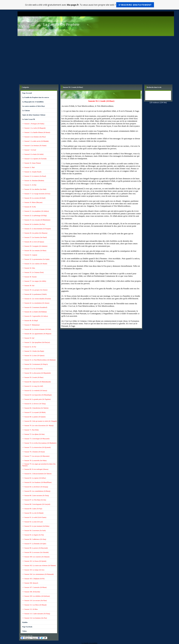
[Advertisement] (96, 60)
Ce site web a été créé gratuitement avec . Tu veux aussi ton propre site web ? (89, 5)
